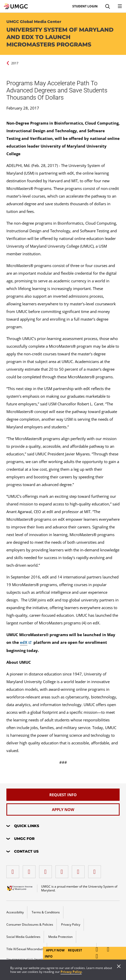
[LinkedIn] (30, 870)
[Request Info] (63, 795)
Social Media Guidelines (23, 937)
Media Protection (60, 937)
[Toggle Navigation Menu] (120, 6)
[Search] (108, 6)
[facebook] (14, 870)
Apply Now (56, 950)
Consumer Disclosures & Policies (30, 924)
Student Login (85, 6)
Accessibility (15, 912)
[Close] (119, 967)
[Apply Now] (63, 809)
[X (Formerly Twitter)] (63, 870)
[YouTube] (96, 870)
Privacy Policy (71, 972)
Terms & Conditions (46, 912)
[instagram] (47, 870)
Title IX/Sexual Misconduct (25, 949)
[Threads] (79, 870)
